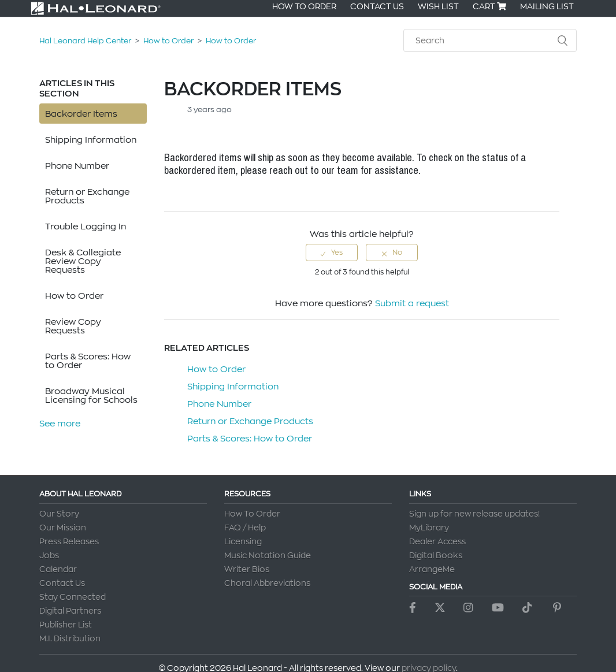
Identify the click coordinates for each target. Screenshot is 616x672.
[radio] (332, 253)
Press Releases (69, 541)
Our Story (59, 514)
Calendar (58, 569)
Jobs (49, 555)
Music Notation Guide (268, 555)
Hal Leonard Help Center (85, 40)
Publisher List (66, 625)
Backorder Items (81, 114)
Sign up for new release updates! (474, 514)
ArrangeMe (432, 569)
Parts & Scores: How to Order (88, 361)
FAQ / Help (245, 528)
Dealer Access (437, 541)
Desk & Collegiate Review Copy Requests (83, 261)
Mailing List (547, 6)
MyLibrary (429, 528)
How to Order (168, 40)
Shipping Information (91, 140)
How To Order (304, 6)
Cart (489, 6)
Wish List (438, 6)
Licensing (243, 541)
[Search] (490, 40)
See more (60, 423)
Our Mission (63, 528)
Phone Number (77, 166)
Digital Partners (70, 611)
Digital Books (436, 555)
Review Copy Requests (73, 326)
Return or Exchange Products (87, 196)
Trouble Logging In (86, 226)
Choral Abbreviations (267, 583)
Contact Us (377, 6)
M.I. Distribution (70, 638)
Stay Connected (73, 597)
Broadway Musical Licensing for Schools (91, 395)
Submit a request (412, 303)
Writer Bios (247, 569)
